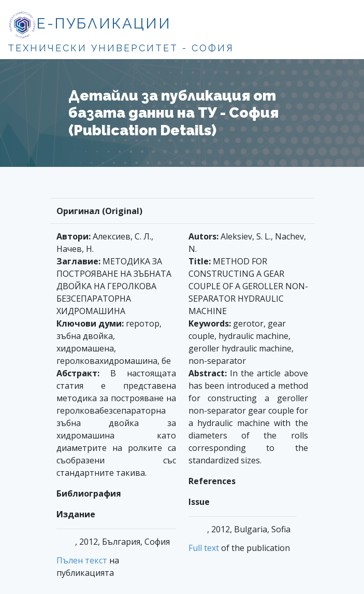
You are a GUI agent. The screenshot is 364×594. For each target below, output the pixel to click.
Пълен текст (82, 560)
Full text (204, 548)
